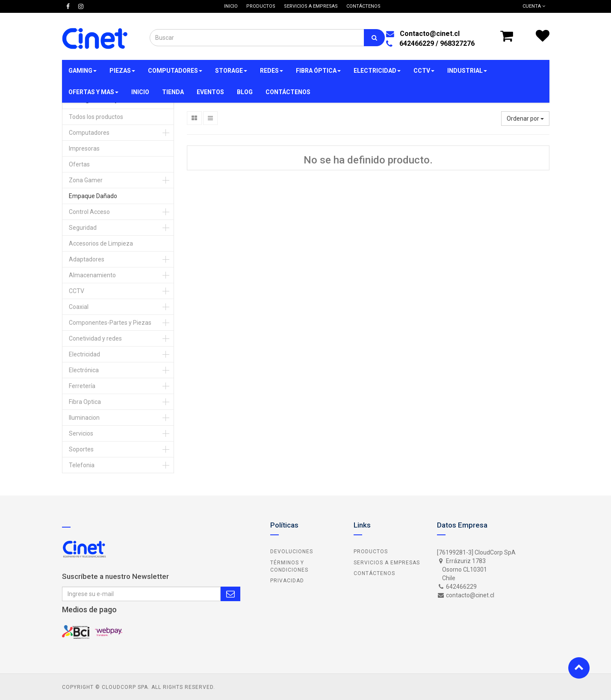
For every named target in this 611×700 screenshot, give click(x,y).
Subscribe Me (230, 594)
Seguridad (83, 228)
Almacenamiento (92, 275)
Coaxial (79, 307)
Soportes (81, 449)
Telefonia (82, 465)
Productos (371, 552)
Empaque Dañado (93, 196)
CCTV (77, 291)
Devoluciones (292, 552)
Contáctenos (374, 573)
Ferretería (82, 386)
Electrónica (84, 370)
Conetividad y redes (95, 338)
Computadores (89, 133)
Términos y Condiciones (289, 566)
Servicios (81, 433)
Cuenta (534, 6)
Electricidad (84, 354)
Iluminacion (84, 418)
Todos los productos (96, 117)
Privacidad (287, 581)
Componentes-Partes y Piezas (110, 323)
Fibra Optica (85, 402)
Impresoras (84, 148)
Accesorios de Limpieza (101, 243)
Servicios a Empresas (387, 563)
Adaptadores (87, 259)
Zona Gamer (86, 180)
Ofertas (79, 164)
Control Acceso (89, 212)
